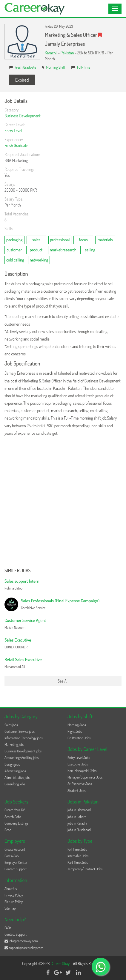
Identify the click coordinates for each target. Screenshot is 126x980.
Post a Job (11, 856)
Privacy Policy (14, 895)
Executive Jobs (78, 764)
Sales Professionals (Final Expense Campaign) (60, 601)
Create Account (15, 849)
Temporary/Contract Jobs (85, 869)
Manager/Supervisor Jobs (85, 777)
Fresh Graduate (26, 67)
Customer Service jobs (20, 731)
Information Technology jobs (24, 738)
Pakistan (67, 53)
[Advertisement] (63, 502)
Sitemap (10, 908)
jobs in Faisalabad (79, 830)
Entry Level (13, 131)
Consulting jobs (15, 784)
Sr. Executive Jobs (80, 784)
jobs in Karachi (77, 823)
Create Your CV (15, 810)
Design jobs (12, 764)
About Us (11, 889)
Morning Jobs (77, 725)
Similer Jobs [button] (18, 571)
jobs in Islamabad (79, 810)
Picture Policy (14, 902)
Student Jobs (77, 791)
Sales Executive (18, 640)
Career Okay (60, 964)
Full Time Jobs (77, 849)
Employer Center (16, 862)
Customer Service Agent (25, 620)
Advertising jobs (15, 771)
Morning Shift (56, 67)
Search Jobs (13, 817)
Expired (22, 80)
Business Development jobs (23, 751)
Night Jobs (75, 731)
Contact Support (16, 869)
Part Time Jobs (78, 862)
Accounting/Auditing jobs (21, 758)
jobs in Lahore (77, 817)
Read (8, 830)
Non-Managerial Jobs (82, 771)
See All (63, 681)
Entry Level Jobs (79, 758)
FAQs (8, 928)
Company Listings (16, 823)
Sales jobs (11, 725)
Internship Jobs (78, 856)
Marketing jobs (14, 745)
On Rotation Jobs (79, 738)
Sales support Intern (22, 581)
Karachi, (51, 53)
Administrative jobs (17, 777)
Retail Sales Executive (23, 660)
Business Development (23, 116)
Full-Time (84, 67)
